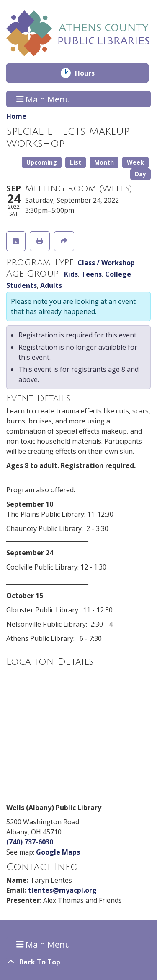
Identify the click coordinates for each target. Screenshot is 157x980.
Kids (71, 274)
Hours (91, 73)
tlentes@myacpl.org (62, 890)
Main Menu (44, 99)
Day (140, 174)
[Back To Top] (78, 962)
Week (135, 162)
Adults (51, 285)
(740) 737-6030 (30, 842)
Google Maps (58, 852)
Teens (91, 274)
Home (16, 116)
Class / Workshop (106, 263)
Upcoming (42, 162)
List (76, 162)
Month (104, 162)
